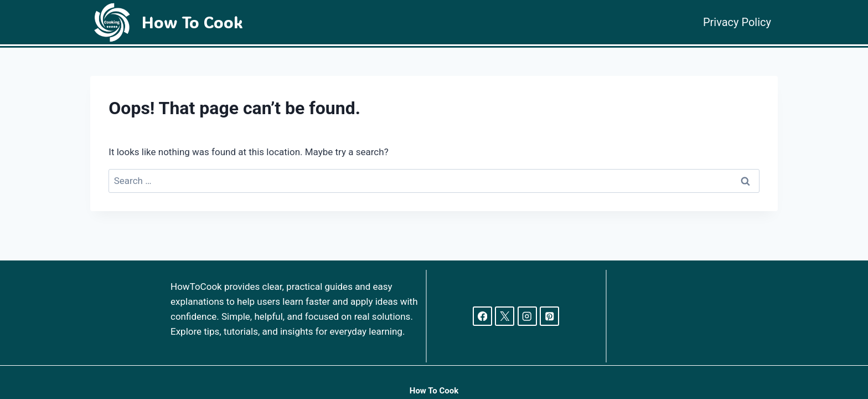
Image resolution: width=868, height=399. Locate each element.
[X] (505, 316)
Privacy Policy (737, 22)
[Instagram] (527, 316)
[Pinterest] (549, 316)
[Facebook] (482, 316)
